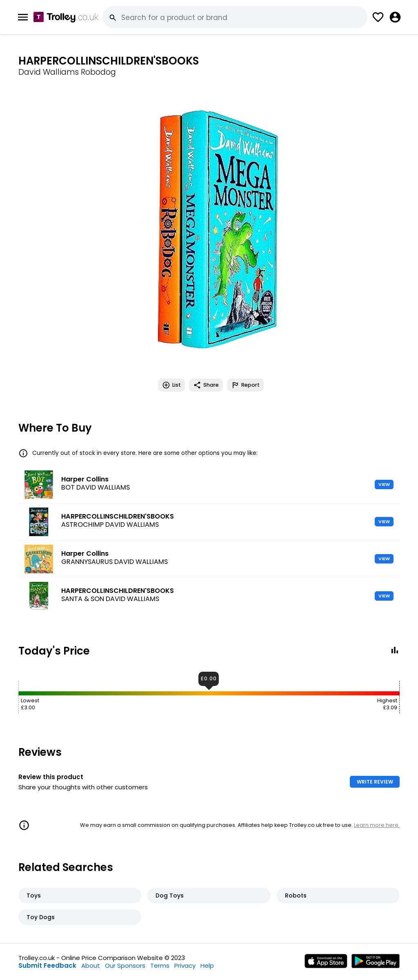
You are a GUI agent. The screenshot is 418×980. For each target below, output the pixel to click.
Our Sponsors (125, 966)
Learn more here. (377, 825)
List (171, 385)
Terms (160, 966)
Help (207, 966)
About (91, 966)
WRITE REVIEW (375, 782)
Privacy (185, 966)
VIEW (384, 484)
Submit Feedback (47, 966)
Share (206, 385)
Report (245, 385)
